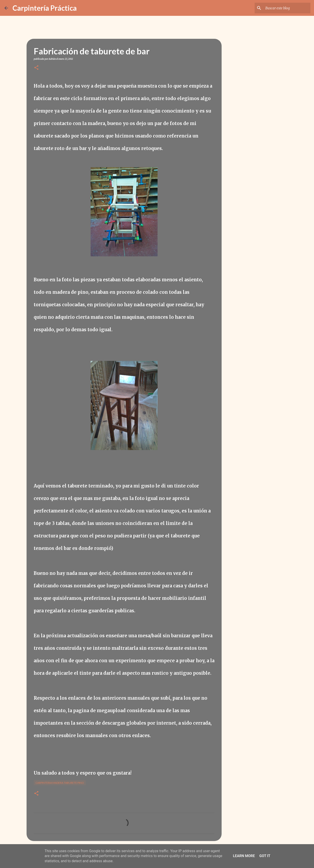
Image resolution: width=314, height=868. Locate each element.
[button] (36, 68)
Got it (265, 856)
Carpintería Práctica (45, 8)
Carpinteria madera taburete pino (60, 783)
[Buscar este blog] (287, 8)
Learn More (244, 856)
